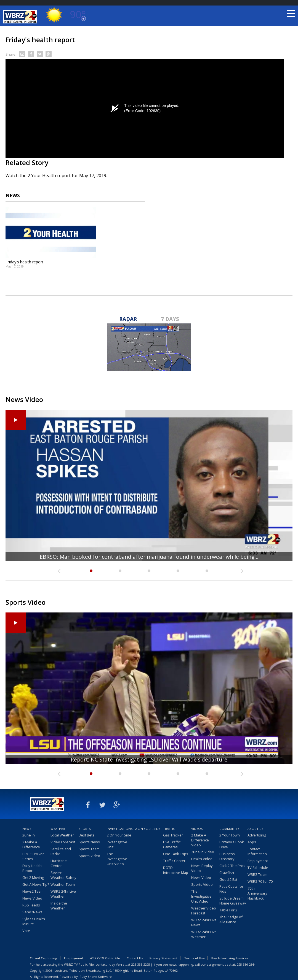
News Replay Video (202, 868)
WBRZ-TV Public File (105, 958)
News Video (32, 898)
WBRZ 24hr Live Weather (63, 894)
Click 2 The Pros (232, 866)
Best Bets (87, 835)
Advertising (257, 835)
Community (229, 829)
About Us (256, 829)
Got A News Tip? (36, 884)
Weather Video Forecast (204, 911)
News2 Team (33, 891)
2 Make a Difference (31, 844)
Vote (26, 931)
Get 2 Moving (33, 878)
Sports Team (89, 849)
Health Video (202, 859)
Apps (252, 842)
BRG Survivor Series (33, 856)
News (27, 829)
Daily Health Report (32, 868)
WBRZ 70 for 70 (260, 881)
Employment (258, 861)
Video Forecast (63, 842)
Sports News (89, 842)
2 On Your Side (119, 835)
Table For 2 (228, 910)
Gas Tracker (173, 835)
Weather (58, 829)
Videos (197, 829)
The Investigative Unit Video (117, 859)
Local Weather (62, 835)
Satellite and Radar (61, 851)
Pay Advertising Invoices (230, 958)
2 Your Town (230, 835)
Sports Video (89, 856)
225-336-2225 (140, 964)
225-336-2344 (246, 964)
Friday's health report (24, 262)
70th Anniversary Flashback (257, 893)
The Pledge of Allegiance (231, 919)
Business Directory (227, 856)
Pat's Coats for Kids (231, 889)
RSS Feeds (31, 905)
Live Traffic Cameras (172, 844)
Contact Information (257, 851)
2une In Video (203, 852)
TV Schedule (258, 868)
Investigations (120, 829)
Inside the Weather (59, 906)
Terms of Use (194, 958)
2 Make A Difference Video (200, 840)
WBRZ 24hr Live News (204, 922)
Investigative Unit (117, 844)
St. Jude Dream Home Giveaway (233, 901)
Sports (85, 829)
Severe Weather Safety (63, 875)
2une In (29, 835)
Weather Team (63, 884)
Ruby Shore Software (96, 977)
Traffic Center (174, 861)
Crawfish (227, 873)
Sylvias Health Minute (34, 921)
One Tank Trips (176, 854)
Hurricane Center (59, 863)
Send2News (32, 912)
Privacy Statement (163, 958)
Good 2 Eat (228, 879)
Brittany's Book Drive (232, 844)
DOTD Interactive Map (176, 870)
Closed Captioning (44, 958)
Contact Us (135, 958)
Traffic (169, 829)
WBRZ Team (257, 874)
